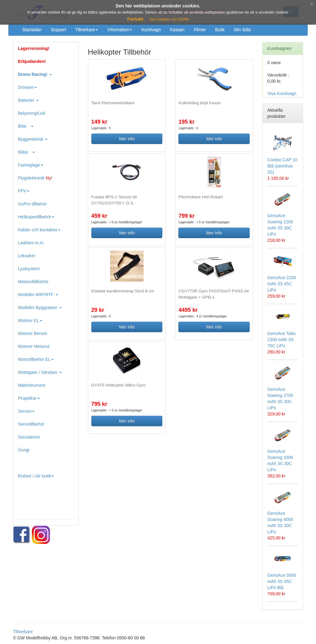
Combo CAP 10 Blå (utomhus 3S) (282, 166)
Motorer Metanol (34, 346)
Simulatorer (29, 437)
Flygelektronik (35, 178)
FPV (24, 191)
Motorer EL (30, 320)
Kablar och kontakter (39, 230)
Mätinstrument (32, 385)
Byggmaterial (33, 139)
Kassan (177, 30)
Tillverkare (87, 30)
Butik (220, 30)
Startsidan (32, 30)
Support (58, 30)
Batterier (28, 100)
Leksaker (27, 256)
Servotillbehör (31, 424)
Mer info (127, 139)
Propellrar (29, 398)
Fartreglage (31, 165)
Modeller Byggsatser (40, 308)
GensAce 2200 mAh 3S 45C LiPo (282, 284)
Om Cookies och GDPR (169, 19)
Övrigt (24, 450)
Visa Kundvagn (282, 93)
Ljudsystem (29, 269)
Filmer (200, 30)
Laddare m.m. (31, 243)
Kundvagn (151, 30)
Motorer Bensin (33, 333)
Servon (26, 411)
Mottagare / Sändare (40, 372)
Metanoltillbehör (33, 282)
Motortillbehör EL (36, 359)
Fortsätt (135, 19)
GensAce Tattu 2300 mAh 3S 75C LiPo (281, 340)
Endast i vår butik (36, 476)
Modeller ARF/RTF (38, 295)
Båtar (26, 152)
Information (120, 30)
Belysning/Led (31, 113)
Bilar (26, 126)
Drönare (27, 87)
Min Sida (242, 30)
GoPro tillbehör (32, 204)
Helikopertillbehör (36, 217)
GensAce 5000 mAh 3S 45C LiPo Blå (282, 581)
